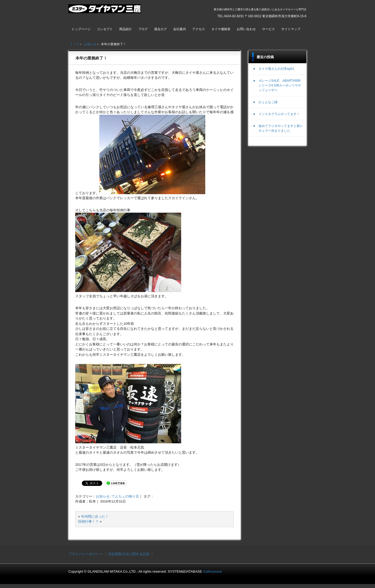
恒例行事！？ (88, 521)
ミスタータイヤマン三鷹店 (105, 11)
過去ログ (160, 29)
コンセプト (105, 29)
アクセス (199, 29)
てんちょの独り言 (125, 496)
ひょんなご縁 (268, 102)
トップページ (81, 29)
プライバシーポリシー (86, 554)
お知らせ (103, 496)
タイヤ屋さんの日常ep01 (276, 69)
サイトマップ (291, 29)
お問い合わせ (246, 29)
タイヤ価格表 (221, 29)
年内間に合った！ (95, 516)
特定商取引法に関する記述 (129, 554)
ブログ (143, 29)
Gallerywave (213, 571)
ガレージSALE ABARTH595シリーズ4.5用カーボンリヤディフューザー (280, 85)
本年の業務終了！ (91, 58)
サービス (269, 29)
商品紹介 (126, 29)
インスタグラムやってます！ (279, 114)
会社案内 (180, 29)
